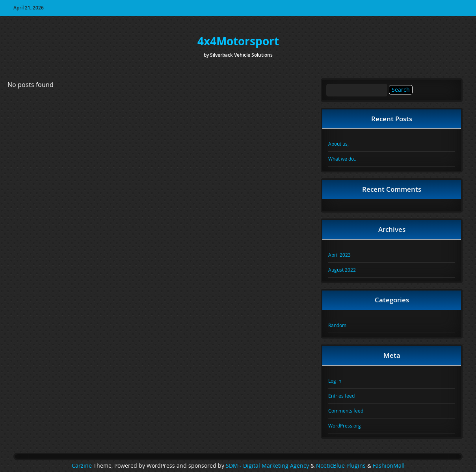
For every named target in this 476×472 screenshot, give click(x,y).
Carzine (83, 466)
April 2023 (339, 255)
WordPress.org (345, 426)
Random (337, 325)
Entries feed (341, 396)
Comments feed (346, 411)
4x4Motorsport (238, 41)
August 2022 (342, 270)
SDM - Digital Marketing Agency (267, 466)
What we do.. (342, 159)
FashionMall (389, 466)
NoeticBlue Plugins (341, 466)
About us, (338, 144)
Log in (335, 381)
